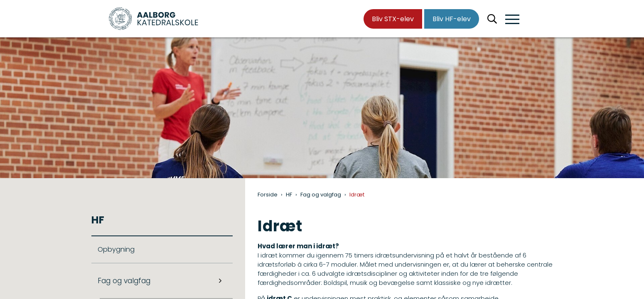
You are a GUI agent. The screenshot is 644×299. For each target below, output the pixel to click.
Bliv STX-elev (393, 19)
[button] (512, 20)
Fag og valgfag (321, 195)
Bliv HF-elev (452, 19)
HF (289, 195)
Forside (268, 195)
